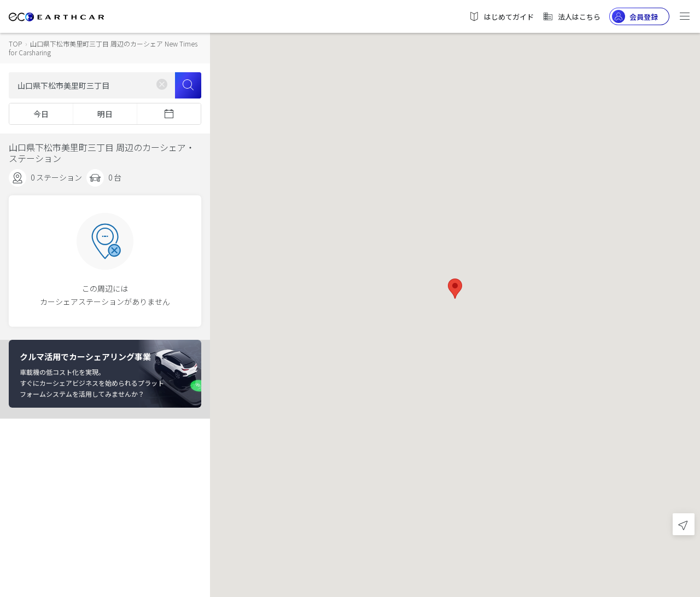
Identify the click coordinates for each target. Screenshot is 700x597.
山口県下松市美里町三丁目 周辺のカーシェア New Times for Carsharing (103, 48)
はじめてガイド (501, 16)
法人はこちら (571, 16)
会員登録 (635, 16)
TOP (15, 44)
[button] (455, 289)
